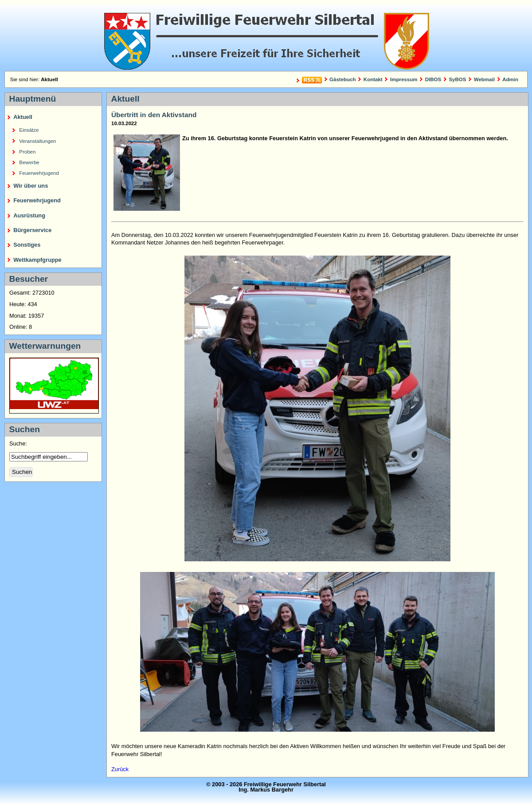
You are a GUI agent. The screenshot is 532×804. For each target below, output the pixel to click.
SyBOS (457, 79)
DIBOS (433, 79)
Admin (510, 79)
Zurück (120, 769)
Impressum (404, 79)
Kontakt (373, 79)
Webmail (484, 79)
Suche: (19, 443)
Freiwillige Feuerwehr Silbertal (266, 38)
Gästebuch (343, 79)
